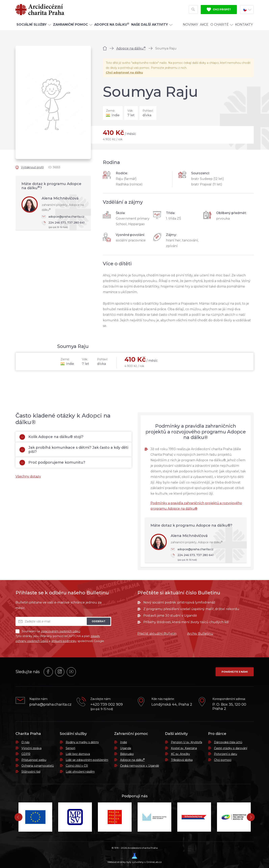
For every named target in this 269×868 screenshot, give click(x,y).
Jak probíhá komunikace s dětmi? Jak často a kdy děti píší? (74, 450)
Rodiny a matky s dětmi (82, 742)
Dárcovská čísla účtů (228, 742)
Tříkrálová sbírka (182, 760)
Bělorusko (127, 754)
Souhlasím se (48, 631)
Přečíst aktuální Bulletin (157, 634)
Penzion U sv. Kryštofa (187, 742)
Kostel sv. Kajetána (184, 748)
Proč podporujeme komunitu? (52, 463)
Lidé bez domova (78, 754)
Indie (124, 742)
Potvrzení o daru (226, 754)
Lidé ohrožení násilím (80, 772)
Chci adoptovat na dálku (124, 73)
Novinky (190, 25)
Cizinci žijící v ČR (77, 766)
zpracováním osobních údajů (61, 631)
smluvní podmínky (64, 641)
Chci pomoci (223, 760)
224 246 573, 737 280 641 (64, 225)
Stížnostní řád (31, 772)
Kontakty (244, 25)
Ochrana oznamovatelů (38, 766)
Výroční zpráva (31, 748)
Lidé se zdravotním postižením (87, 760)
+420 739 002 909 (107, 705)
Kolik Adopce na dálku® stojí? (51, 437)
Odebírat (99, 621)
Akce (204, 25)
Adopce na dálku (131, 48)
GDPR (26, 754)
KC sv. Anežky (180, 754)
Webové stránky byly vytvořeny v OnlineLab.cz (134, 858)
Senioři (70, 748)
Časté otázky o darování (231, 748)
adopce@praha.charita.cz (63, 217)
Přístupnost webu (34, 760)
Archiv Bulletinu (200, 634)
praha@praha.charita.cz (50, 705)
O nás (25, 742)
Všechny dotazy (28, 476)
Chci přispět (219, 10)
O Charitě (222, 25)
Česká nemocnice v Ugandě (140, 766)
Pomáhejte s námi (235, 672)
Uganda (126, 748)
